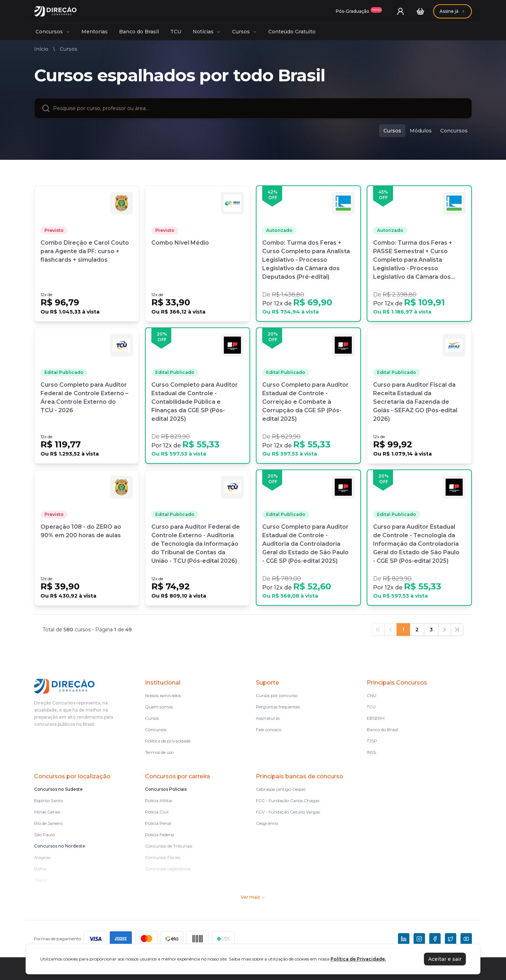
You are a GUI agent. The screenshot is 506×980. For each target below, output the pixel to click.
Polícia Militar (159, 801)
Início (41, 49)
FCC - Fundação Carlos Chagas (288, 801)
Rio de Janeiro (48, 823)
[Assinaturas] (359, 11)
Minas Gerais (47, 812)
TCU (176, 32)
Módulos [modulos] (421, 131)
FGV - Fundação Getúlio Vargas (288, 812)
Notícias (207, 32)
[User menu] (400, 11)
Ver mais (253, 897)
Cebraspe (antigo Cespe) (281, 789)
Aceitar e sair (445, 959)
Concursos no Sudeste (58, 789)
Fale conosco (269, 729)
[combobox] (259, 108)
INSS (371, 752)
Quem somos (159, 707)
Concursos (53, 32)
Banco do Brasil (139, 32)
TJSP (372, 741)
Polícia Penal (158, 823)
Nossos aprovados (163, 695)
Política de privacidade (168, 741)
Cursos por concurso (277, 695)
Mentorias (95, 32)
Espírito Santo (49, 801)
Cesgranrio (267, 823)
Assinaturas (268, 718)
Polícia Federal (160, 835)
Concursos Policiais (166, 789)
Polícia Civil (157, 812)
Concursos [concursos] (454, 131)
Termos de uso (159, 752)
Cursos (244, 32)
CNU (372, 695)
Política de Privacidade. (358, 959)
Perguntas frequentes (278, 707)
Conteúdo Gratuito (292, 32)
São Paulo (44, 835)
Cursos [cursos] (392, 131)
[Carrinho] (420, 11)
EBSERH (376, 718)
